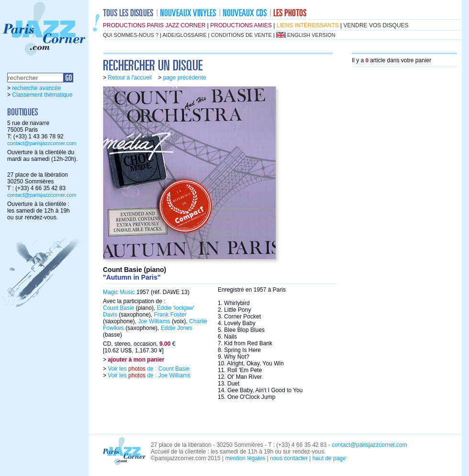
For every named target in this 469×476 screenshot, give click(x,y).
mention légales (245, 458)
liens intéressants (308, 25)
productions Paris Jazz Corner (154, 25)
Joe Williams (154, 321)
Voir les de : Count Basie (148, 369)
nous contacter (289, 458)
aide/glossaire (185, 35)
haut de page (329, 458)
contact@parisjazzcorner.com (42, 143)
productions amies (241, 25)
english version (311, 35)
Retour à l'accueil (130, 78)
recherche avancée (36, 88)
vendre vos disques (376, 25)
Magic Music (119, 292)
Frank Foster (170, 315)
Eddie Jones (177, 328)
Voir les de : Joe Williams (148, 375)
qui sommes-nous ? (131, 35)
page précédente (185, 78)
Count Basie (118, 308)
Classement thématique (42, 95)
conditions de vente (241, 35)
